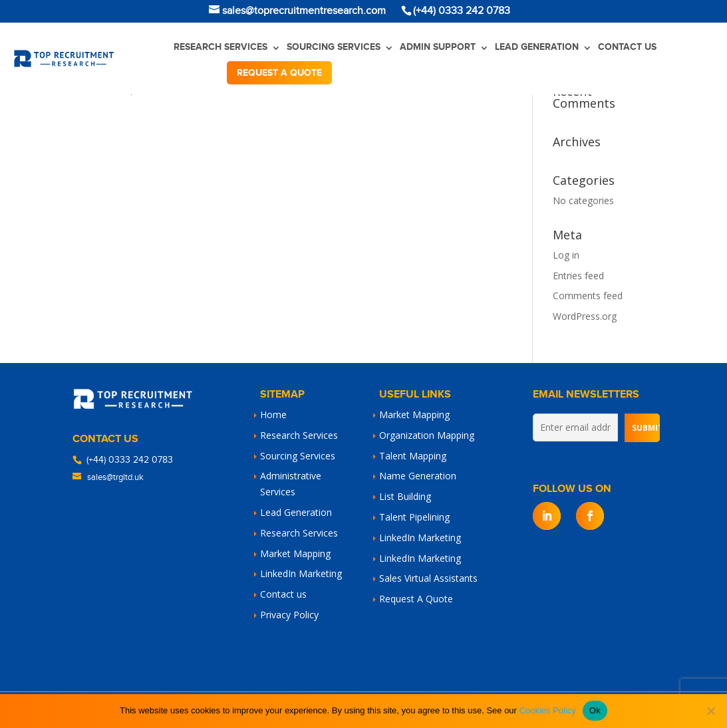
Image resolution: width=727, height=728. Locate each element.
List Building (405, 496)
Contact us (627, 47)
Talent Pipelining (414, 517)
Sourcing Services (334, 47)
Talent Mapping (413, 456)
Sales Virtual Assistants (428, 578)
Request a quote (279, 73)
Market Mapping (295, 553)
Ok (595, 710)
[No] (710, 711)
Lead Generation (537, 47)
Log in (566, 255)
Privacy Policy (289, 615)
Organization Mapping (427, 435)
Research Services (220, 47)
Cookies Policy (548, 710)
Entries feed (578, 276)
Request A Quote (416, 599)
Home (273, 415)
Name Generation (418, 476)
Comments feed (588, 296)
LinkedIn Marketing (301, 573)
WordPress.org (585, 316)
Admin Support (438, 47)
